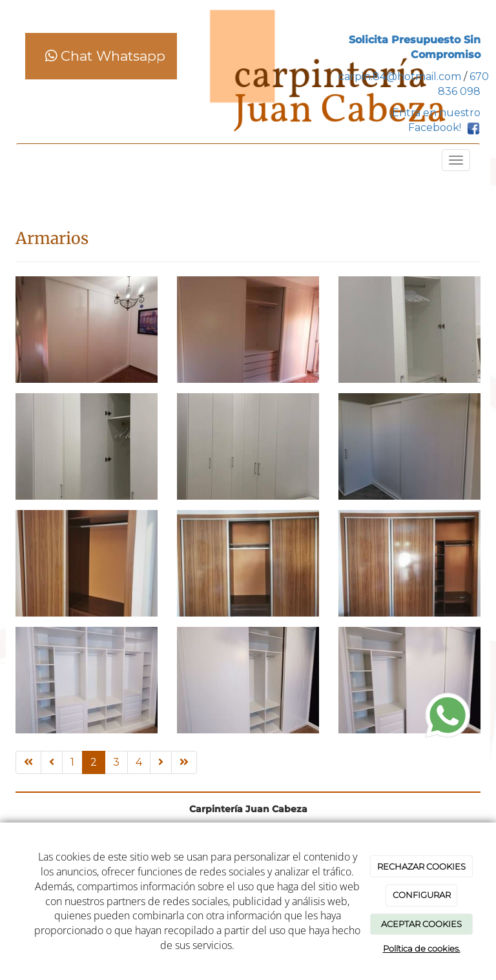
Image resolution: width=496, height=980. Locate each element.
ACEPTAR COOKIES (421, 924)
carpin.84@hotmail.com (400, 77)
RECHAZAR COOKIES (421, 866)
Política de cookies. (422, 948)
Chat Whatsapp (105, 56)
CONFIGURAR (422, 895)
